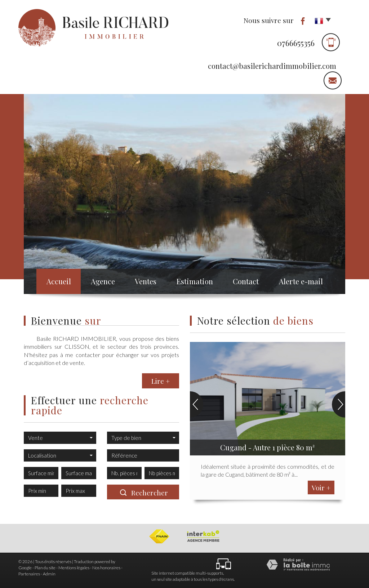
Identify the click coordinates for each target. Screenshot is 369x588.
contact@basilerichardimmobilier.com (272, 66)
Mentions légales (74, 568)
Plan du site (45, 568)
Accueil (53, 283)
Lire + (161, 381)
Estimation (199, 283)
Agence (101, 283)
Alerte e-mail (308, 283)
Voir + (321, 487)
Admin (49, 574)
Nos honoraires (106, 568)
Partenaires (29, 574)
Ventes (148, 283)
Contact (252, 283)
